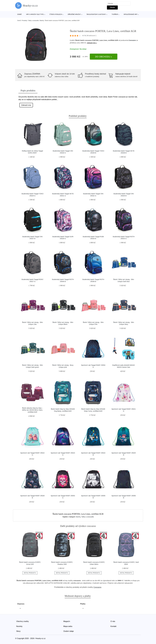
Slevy (18, 631)
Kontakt (113, 626)
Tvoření (115, 14)
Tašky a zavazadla (33, 21)
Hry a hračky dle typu (35, 14)
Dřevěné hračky (74, 14)
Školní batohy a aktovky (96, 14)
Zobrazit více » (92, 43)
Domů (19, 14)
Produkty (24, 21)
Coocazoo (132, 40)
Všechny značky (23, 621)
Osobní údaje (69, 631)
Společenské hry (131, 14)
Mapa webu (68, 626)
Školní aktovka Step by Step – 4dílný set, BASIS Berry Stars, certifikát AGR (32, 410)
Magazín (67, 621)
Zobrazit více (26, 105)
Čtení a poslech (56, 14)
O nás (113, 621)
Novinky (19, 626)
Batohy (42, 21)
